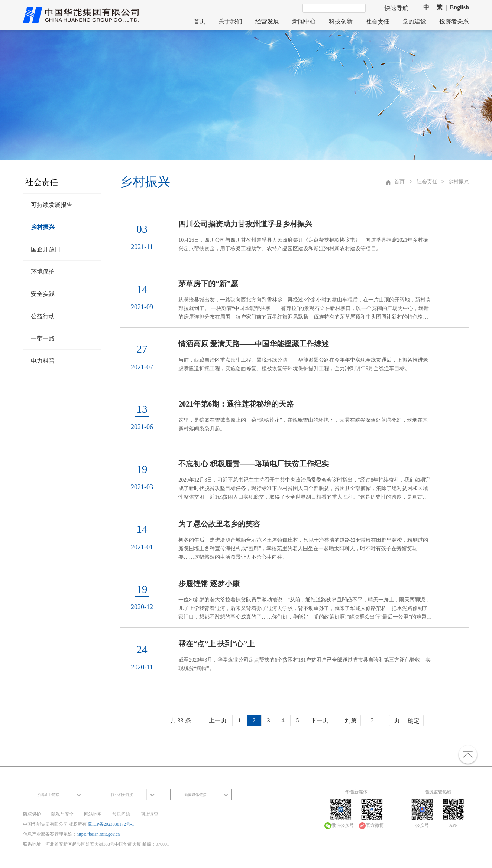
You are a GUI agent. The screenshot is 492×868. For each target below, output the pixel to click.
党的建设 (414, 21)
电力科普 (43, 361)
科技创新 (341, 21)
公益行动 (43, 316)
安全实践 (43, 294)
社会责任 (378, 21)
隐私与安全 (62, 812)
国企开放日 (46, 249)
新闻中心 (304, 21)
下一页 (320, 719)
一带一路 (43, 338)
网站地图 (93, 812)
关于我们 (230, 21)
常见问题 (121, 812)
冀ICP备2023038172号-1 (111, 822)
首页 (200, 21)
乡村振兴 (43, 227)
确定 (414, 719)
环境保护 (43, 272)
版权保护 (32, 812)
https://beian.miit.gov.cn (98, 832)
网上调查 (149, 812)
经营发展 (267, 21)
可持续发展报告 (52, 205)
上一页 (218, 719)
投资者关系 (454, 21)
